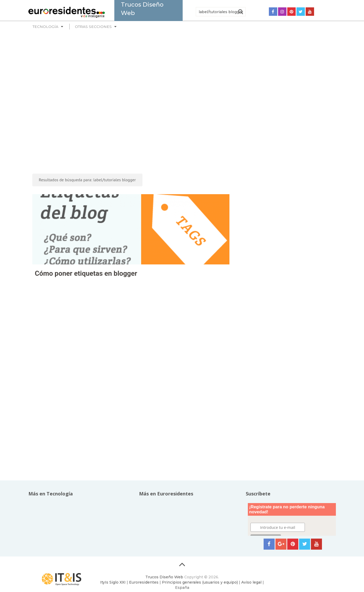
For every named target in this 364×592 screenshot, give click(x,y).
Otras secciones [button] (93, 27)
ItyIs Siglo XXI (113, 582)
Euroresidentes (144, 582)
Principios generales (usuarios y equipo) (200, 582)
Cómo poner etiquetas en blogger (86, 273)
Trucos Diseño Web (164, 577)
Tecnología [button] (45, 27)
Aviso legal (251, 582)
